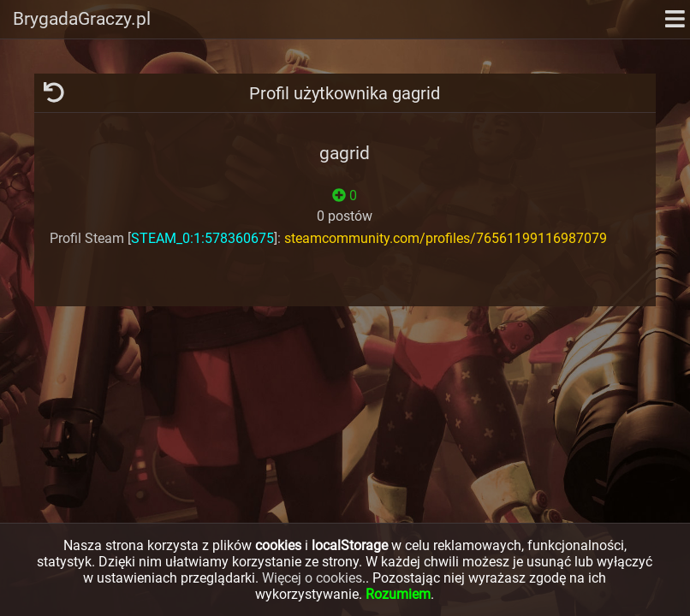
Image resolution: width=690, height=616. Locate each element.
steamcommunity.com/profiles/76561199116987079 (446, 238)
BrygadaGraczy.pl (82, 19)
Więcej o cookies (312, 578)
